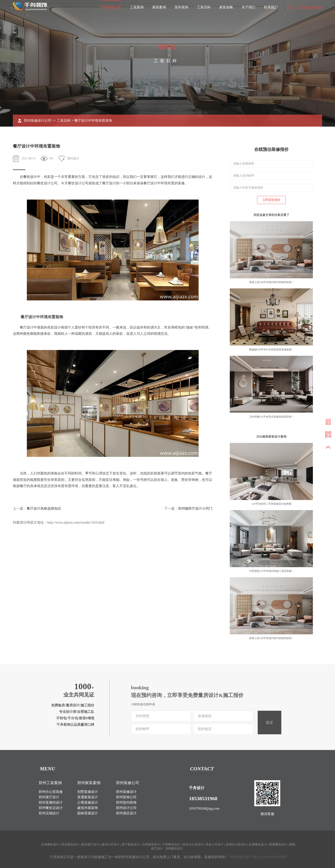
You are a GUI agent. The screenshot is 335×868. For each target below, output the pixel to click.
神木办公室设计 (193, 845)
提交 (270, 722)
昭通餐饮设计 (278, 845)
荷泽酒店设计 (70, 845)
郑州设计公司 (126, 808)
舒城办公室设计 (236, 845)
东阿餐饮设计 (174, 849)
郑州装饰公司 (126, 797)
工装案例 (137, 7)
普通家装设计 (88, 797)
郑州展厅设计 (49, 797)
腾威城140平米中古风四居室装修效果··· (271, 350)
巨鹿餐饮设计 (258, 845)
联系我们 (271, 7)
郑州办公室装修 (51, 792)
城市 (284, 857)
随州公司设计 (111, 845)
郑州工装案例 (50, 783)
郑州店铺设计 (49, 813)
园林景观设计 (88, 813)
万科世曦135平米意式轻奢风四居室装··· (271, 417)
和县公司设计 (215, 845)
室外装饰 (181, 7)
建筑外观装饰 (88, 808)
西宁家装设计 (131, 845)
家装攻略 (226, 7)
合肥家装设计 (151, 845)
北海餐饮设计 (50, 845)
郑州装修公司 (111, 7)
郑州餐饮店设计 (51, 808)
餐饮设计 (30, 177)
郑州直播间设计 (51, 802)
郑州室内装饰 (126, 802)
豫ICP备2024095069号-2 (263, 857)
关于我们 (248, 7)
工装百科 (204, 7)
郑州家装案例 (89, 783)
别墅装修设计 (88, 792)
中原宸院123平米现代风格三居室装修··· (271, 571)
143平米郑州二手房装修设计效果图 (271, 504)
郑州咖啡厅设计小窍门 (195, 508)
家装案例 (159, 7)
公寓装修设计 (88, 802)
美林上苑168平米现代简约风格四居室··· (271, 282)
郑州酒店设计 (126, 813)
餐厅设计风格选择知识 (44, 508)
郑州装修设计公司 (38, 120)
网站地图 (237, 857)
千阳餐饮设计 (171, 845)
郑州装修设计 (126, 792)
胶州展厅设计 (90, 845)
